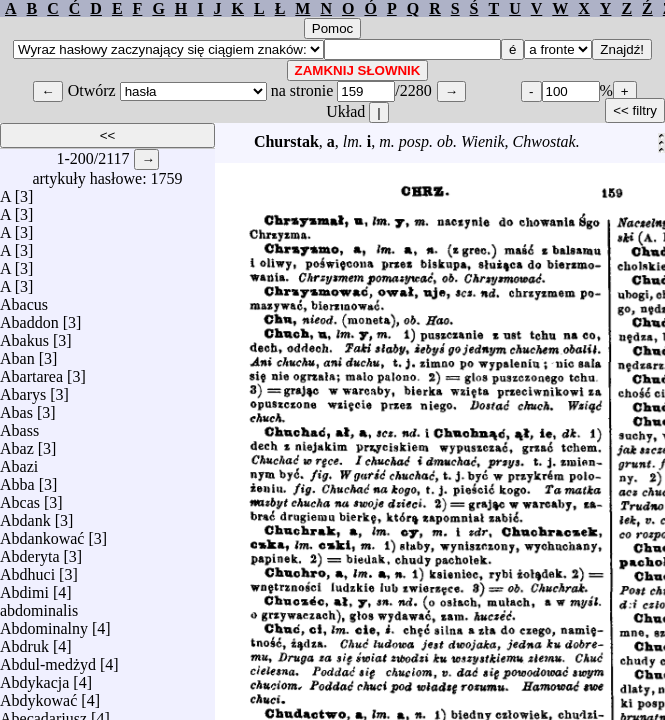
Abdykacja (34, 677)
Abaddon (29, 317)
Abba (17, 479)
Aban (17, 353)
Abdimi (24, 587)
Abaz (17, 443)
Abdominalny (44, 623)
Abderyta (30, 551)
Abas (16, 407)
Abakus (24, 335)
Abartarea (31, 371)
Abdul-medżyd (48, 659)
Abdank (25, 515)
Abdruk (24, 641)
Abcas (20, 497)
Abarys (23, 389)
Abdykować (38, 695)
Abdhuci (27, 569)
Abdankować (42, 533)
